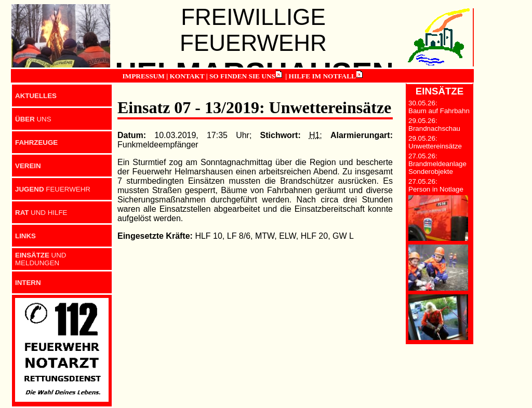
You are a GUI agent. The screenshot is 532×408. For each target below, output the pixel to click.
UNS (33, 119)
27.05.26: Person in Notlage (436, 185)
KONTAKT (187, 76)
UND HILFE (41, 213)
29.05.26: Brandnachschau (434, 125)
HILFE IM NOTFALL (322, 76)
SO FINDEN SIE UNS (242, 76)
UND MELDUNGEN (41, 259)
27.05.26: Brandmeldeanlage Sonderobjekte (437, 164)
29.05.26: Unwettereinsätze (435, 142)
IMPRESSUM (143, 76)
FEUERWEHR (53, 189)
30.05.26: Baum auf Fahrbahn (439, 107)
